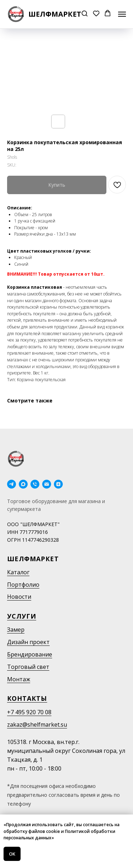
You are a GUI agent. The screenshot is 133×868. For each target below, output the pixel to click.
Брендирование (30, 654)
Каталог (18, 572)
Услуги (22, 616)
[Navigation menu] (122, 14)
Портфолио (23, 585)
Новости (19, 597)
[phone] (35, 484)
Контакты (27, 698)
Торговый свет (28, 667)
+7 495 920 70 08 (29, 712)
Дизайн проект (28, 642)
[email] (47, 484)
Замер (16, 630)
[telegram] (12, 484)
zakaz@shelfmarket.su (37, 725)
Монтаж (19, 679)
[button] (85, 14)
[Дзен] (58, 484)
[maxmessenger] (23, 484)
